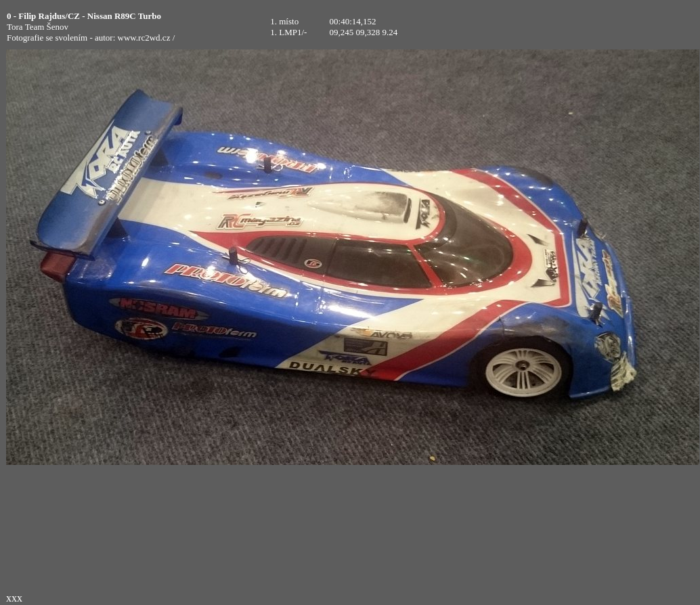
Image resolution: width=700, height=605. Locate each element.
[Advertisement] (606, 27)
